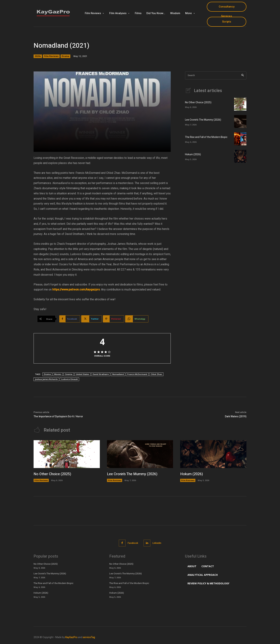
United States (82, 374)
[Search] (243, 75)
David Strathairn (101, 374)
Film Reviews (51, 56)
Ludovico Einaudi (69, 379)
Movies (58, 374)
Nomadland (118, 374)
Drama (65, 56)
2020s (38, 56)
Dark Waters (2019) (236, 417)
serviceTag (89, 637)
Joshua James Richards (46, 379)
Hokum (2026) (193, 155)
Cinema (69, 374)
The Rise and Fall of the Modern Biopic (206, 137)
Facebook (133, 543)
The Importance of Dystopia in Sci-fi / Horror (58, 417)
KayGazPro (71, 637)
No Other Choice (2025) (198, 103)
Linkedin (157, 543)
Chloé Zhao (156, 374)
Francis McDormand (137, 374)
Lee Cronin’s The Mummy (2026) (203, 120)
